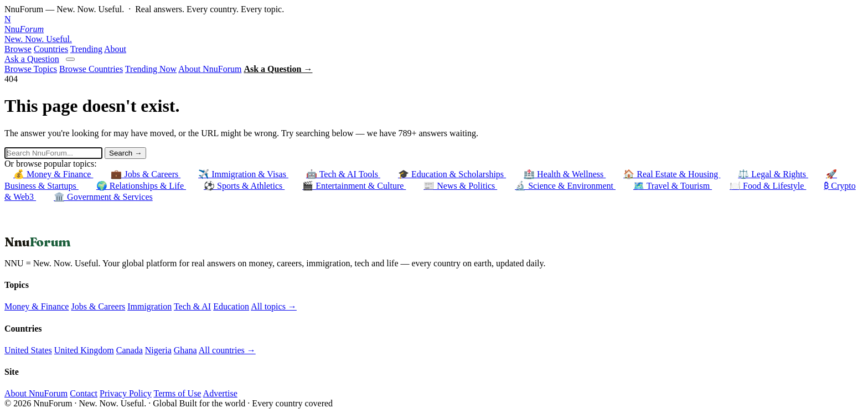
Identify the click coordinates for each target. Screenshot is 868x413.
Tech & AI (192, 306)
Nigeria (158, 350)
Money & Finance (37, 306)
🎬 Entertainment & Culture (354, 186)
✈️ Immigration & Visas (243, 174)
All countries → (227, 350)
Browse (18, 49)
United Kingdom (84, 350)
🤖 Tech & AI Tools (343, 174)
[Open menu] (70, 59)
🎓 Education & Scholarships (452, 174)
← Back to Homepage (44, 229)
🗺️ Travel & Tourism (673, 186)
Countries (51, 49)
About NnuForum (210, 69)
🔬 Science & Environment (565, 186)
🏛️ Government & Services (103, 197)
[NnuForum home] (434, 29)
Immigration (149, 306)
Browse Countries (91, 69)
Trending (86, 49)
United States (28, 350)
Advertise (220, 393)
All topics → (274, 306)
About (115, 49)
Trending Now (151, 69)
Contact (84, 393)
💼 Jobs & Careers (146, 174)
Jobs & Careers (98, 306)
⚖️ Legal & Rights (773, 174)
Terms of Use (177, 393)
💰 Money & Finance (53, 174)
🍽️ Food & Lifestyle (768, 186)
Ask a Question (32, 59)
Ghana (185, 350)
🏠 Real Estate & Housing (672, 174)
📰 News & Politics (460, 186)
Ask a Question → (278, 69)
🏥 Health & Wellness (565, 174)
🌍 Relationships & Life (141, 186)
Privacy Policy (126, 393)
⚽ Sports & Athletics (244, 186)
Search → (125, 153)
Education (231, 306)
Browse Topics (31, 69)
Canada (130, 350)
